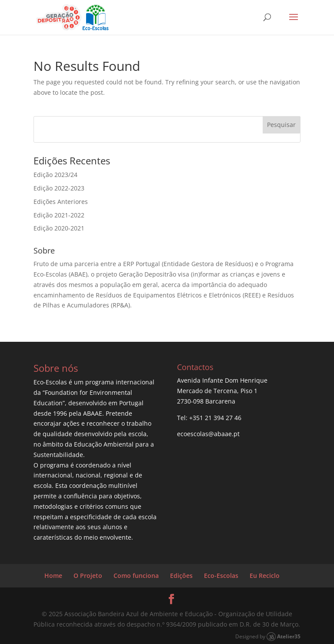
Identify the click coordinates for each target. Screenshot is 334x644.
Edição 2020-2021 (59, 228)
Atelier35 (289, 636)
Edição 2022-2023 (59, 188)
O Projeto (88, 576)
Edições (181, 576)
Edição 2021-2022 (59, 215)
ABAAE (93, 413)
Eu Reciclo (265, 576)
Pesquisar (281, 125)
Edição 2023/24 (55, 175)
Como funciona (136, 576)
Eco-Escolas (221, 576)
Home (53, 576)
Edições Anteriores (61, 202)
